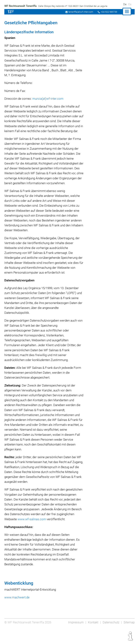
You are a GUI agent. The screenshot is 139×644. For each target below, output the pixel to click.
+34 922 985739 (108, 12)
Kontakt (92, 637)
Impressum (75, 637)
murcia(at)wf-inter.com (48, 99)
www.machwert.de (17, 612)
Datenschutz (110, 637)
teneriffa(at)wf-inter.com (80, 12)
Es (130, 4)
